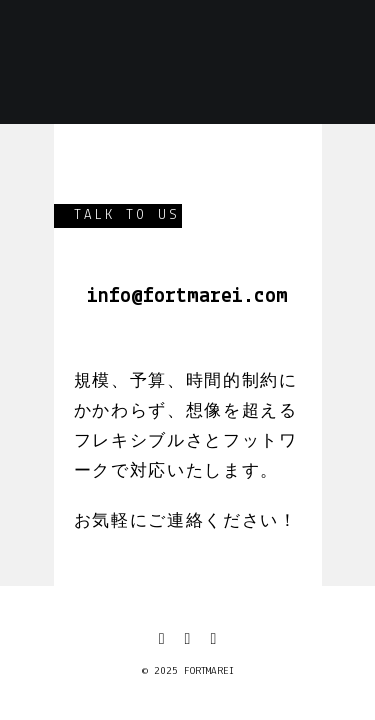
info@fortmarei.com (187, 296)
